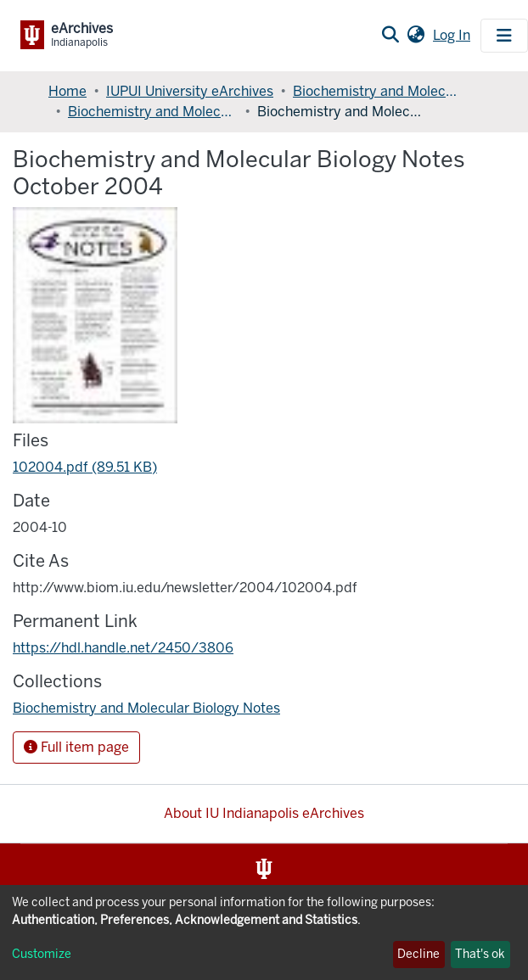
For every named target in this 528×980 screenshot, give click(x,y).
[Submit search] (390, 36)
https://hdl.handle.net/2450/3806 (123, 648)
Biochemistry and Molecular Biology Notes (153, 112)
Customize (42, 954)
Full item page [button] (76, 747)
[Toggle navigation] (504, 36)
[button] (416, 36)
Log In (453, 35)
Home (67, 91)
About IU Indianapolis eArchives (264, 813)
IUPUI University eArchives (190, 91)
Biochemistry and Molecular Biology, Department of (378, 91)
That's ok (480, 954)
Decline (418, 954)
